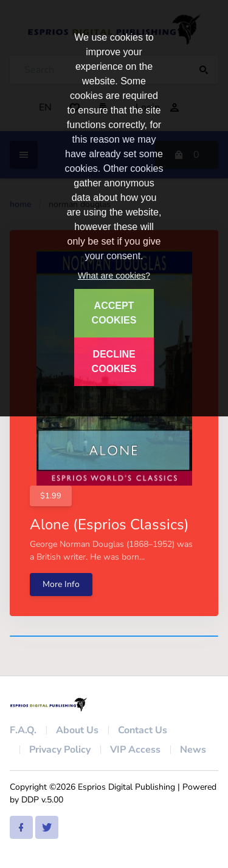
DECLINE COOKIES (114, 361)
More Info (61, 584)
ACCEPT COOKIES (114, 313)
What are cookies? (114, 276)
